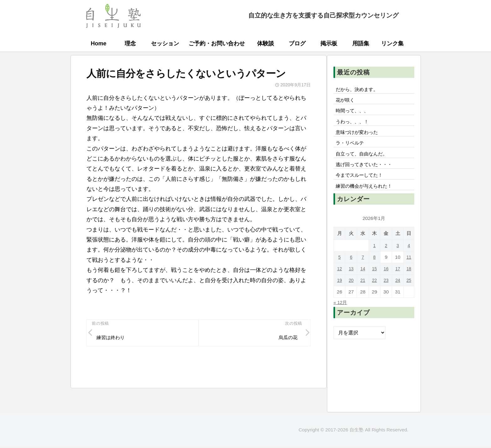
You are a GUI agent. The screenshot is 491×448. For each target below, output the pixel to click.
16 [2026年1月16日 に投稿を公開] (385, 276)
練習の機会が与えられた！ (366, 194)
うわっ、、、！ (354, 124)
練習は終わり (112, 339)
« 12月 (341, 310)
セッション (165, 43)
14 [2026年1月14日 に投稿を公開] (362, 276)
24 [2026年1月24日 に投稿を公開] (397, 288)
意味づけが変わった (359, 136)
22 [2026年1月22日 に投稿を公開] (374, 288)
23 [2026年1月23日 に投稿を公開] (385, 288)
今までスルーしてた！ (361, 182)
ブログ (297, 43)
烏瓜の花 (287, 339)
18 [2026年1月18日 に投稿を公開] (408, 276)
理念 (130, 43)
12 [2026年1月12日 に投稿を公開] (339, 276)
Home (99, 43)
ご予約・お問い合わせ (217, 43)
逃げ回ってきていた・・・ (366, 171)
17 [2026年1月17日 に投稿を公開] (397, 276)
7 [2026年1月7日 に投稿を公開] (362, 265)
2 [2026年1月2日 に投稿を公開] (385, 253)
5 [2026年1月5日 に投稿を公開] (340, 265)
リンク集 (392, 43)
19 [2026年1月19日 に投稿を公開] (339, 288)
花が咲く (346, 101)
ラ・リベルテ (351, 147)
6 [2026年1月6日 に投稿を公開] (351, 265)
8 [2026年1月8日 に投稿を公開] (374, 265)
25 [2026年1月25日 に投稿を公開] (408, 288)
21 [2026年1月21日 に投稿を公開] (362, 288)
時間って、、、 (354, 113)
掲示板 (329, 43)
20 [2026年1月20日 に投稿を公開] (351, 288)
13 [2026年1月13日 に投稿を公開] (351, 276)
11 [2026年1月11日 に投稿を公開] (408, 265)
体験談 (266, 43)
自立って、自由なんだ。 (364, 159)
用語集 (361, 43)
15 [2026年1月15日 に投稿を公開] (374, 276)
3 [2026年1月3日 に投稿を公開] (397, 253)
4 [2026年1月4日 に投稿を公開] (408, 253)
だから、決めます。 (359, 90)
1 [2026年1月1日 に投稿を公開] (374, 253)
